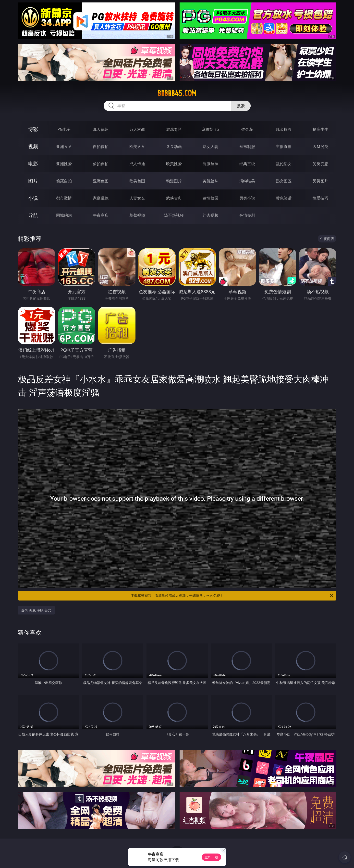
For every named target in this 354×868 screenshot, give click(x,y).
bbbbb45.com (177, 93)
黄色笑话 (284, 198)
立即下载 (211, 857)
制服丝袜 (210, 164)
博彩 (33, 129)
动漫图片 (174, 181)
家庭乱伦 (101, 198)
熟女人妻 (210, 147)
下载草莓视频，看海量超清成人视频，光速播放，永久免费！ (232, 596)
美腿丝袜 (210, 181)
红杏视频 (210, 215)
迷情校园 (210, 198)
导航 (33, 215)
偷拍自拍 (101, 164)
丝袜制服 (247, 147)
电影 (33, 164)
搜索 (241, 106)
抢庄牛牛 (320, 129)
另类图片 (320, 181)
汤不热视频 (174, 215)
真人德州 (101, 129)
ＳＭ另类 (320, 147)
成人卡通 (137, 164)
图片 (33, 181)
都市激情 (64, 198)
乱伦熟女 (284, 164)
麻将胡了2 (211, 129)
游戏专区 (174, 129)
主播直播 (284, 147)
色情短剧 (247, 215)
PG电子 (64, 129)
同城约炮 (64, 215)
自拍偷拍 (101, 147)
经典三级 (247, 164)
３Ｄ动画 (174, 147)
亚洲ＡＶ (64, 147)
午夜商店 (101, 215)
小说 (33, 198)
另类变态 (320, 164)
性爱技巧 (320, 198)
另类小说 (247, 198)
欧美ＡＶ (137, 147)
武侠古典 (174, 198)
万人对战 (137, 129)
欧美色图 (137, 181)
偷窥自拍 (64, 181)
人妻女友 (137, 198)
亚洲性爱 (64, 164)
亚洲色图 (101, 181)
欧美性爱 (174, 164)
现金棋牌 (284, 129)
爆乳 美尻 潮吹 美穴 (36, 610)
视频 (33, 146)
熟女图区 (284, 181)
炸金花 (247, 129)
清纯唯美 (247, 181)
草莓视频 (137, 215)
